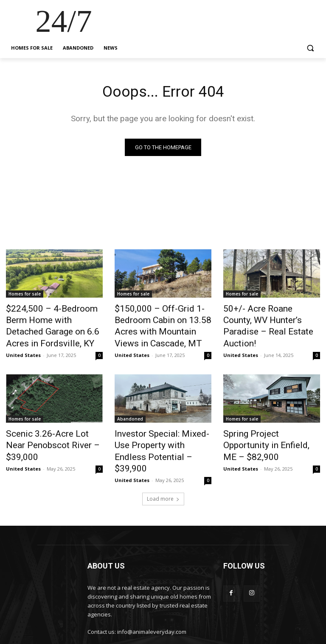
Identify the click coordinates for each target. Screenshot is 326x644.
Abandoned (130, 412)
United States (23, 339)
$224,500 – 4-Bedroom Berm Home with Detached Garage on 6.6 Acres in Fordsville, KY (53, 319)
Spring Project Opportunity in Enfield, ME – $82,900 (269, 430)
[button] (310, 48)
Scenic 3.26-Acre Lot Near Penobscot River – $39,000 (49, 430)
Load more (163, 474)
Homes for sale (25, 296)
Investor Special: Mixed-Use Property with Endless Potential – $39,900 (159, 435)
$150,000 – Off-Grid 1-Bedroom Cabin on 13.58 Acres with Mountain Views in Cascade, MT (162, 323)
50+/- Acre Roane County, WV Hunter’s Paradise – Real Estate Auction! (270, 319)
